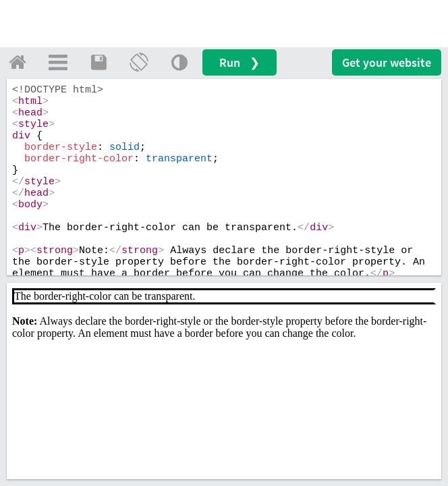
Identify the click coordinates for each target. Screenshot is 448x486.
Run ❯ (240, 62)
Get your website (387, 62)
